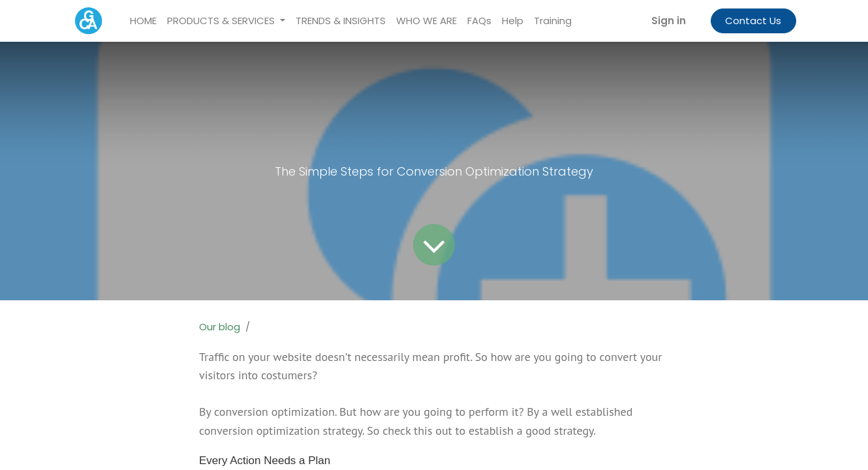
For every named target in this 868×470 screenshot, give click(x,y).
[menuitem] (143, 21)
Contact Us (753, 21)
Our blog (220, 327)
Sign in (669, 21)
